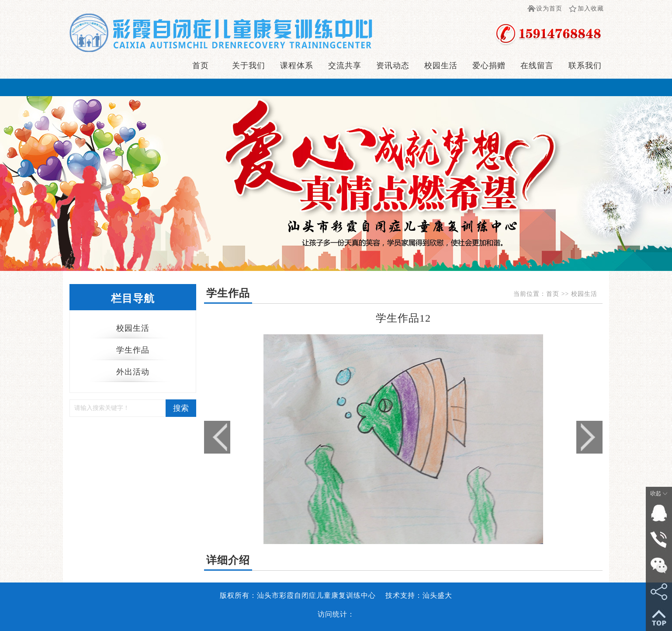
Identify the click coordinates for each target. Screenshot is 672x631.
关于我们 (249, 66)
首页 (201, 66)
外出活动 (133, 372)
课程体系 (297, 66)
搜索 (181, 408)
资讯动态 (393, 66)
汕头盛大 (437, 595)
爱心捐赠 (489, 66)
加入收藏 (591, 9)
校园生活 (441, 66)
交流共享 (345, 66)
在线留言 (537, 66)
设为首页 (549, 9)
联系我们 (585, 66)
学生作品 (133, 350)
